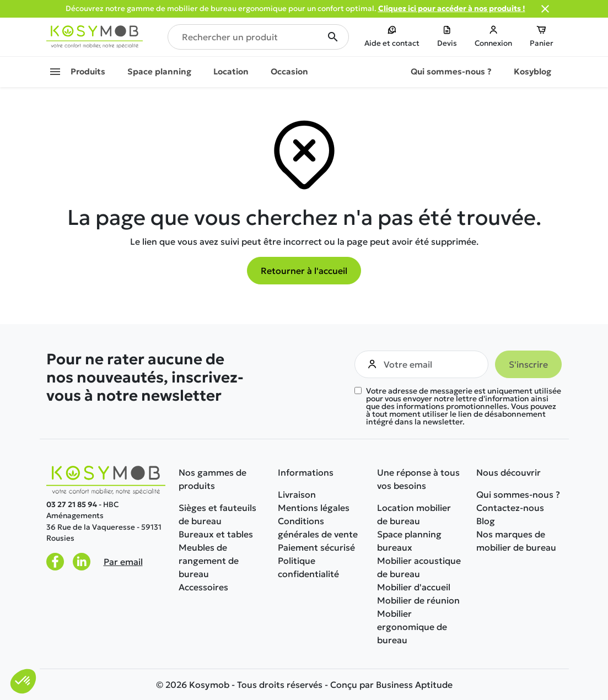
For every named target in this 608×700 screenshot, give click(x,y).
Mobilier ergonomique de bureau (412, 627)
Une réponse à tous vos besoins (418, 479)
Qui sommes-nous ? (518, 494)
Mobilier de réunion (418, 600)
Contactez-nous (510, 508)
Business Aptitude (414, 685)
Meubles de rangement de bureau (209, 561)
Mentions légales (314, 508)
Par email (123, 562)
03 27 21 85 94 (72, 505)
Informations (306, 472)
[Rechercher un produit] (258, 37)
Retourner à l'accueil (304, 271)
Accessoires (203, 587)
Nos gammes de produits (212, 479)
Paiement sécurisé (316, 547)
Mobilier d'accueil (414, 587)
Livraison (297, 494)
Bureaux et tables (216, 534)
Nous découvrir (509, 472)
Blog (486, 521)
